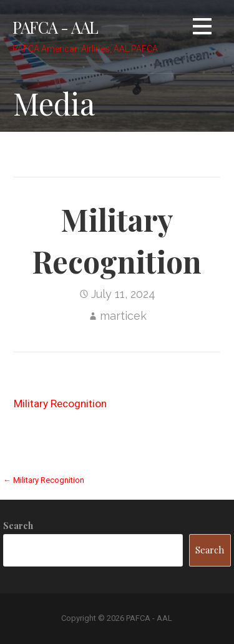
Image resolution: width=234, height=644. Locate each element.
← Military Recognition (44, 480)
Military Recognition (60, 404)
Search (18, 526)
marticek (123, 316)
